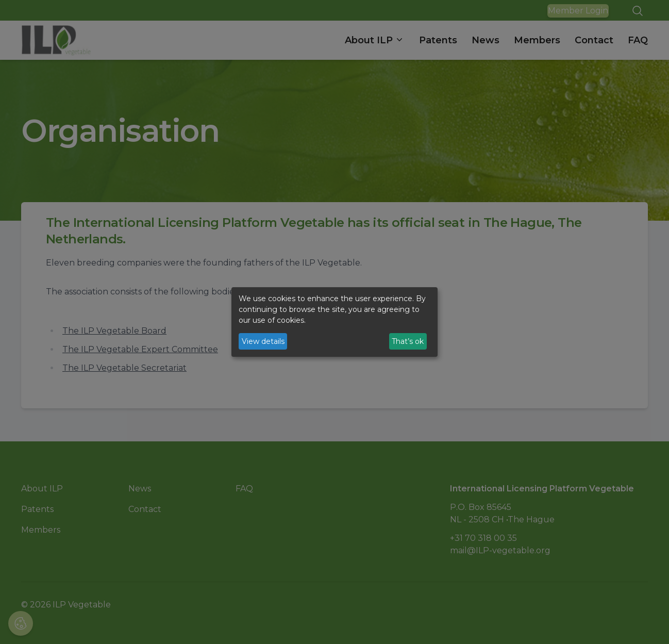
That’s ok (408, 341)
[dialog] (334, 322)
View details (263, 341)
